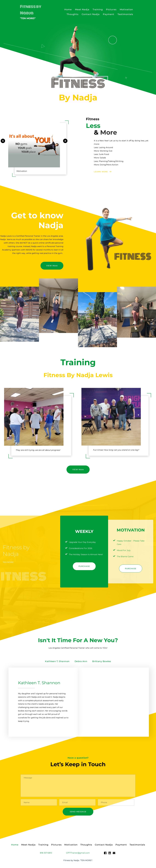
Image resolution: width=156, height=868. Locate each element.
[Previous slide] (3, 141)
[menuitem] (68, 9)
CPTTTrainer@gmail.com (78, 854)
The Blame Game (125, 556)
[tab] (57, 661)
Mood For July (124, 550)
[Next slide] (65, 141)
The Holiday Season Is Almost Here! (86, 554)
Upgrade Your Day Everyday (82, 542)
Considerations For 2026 (81, 548)
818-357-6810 (46, 854)
